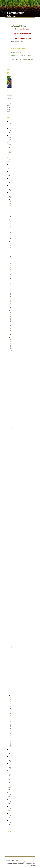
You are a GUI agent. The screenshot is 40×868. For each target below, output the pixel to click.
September (11, 268)
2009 (10, 794)
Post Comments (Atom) (26, 59)
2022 (10, 152)
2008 (10, 801)
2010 (10, 787)
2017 (10, 188)
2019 (10, 173)
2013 (10, 766)
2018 (10, 180)
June (11, 315)
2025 (10, 131)
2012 (10, 773)
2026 (10, 124)
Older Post (31, 55)
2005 (10, 823)
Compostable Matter (15, 15)
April (11, 342)
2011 (10, 780)
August (11, 288)
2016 (10, 195)
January (11, 737)
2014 (10, 759)
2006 (10, 815)
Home (23, 55)
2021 (10, 159)
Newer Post (15, 55)
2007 (10, 808)
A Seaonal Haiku (19, 26)
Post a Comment (16, 52)
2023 (10, 145)
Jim (8, 91)
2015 (10, 752)
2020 (10, 166)
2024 (10, 138)
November (11, 228)
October (11, 248)
